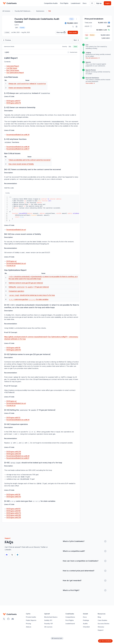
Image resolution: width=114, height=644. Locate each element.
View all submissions (93, 58)
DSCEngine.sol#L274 (14, 103)
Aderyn (29, 627)
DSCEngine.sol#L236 (14, 452)
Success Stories (104, 624)
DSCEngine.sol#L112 (13, 418)
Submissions (40, 11)
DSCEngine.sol (11, 261)
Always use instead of (27, 84)
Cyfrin (28, 614)
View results (73, 32)
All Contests (6, 11)
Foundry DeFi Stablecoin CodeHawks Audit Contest (24, 11)
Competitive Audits (51, 3)
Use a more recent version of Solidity (21, 164)
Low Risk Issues (12, 68)
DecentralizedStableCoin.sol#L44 (18, 420)
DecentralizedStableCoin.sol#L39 (18, 135)
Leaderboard (76, 3)
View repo (61, 32)
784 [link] (49, 11)
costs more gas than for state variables (29, 299)
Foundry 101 (49, 624)
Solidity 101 (48, 620)
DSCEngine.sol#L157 (13, 101)
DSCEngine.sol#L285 (14, 515)
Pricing (28, 624)
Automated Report (13, 66)
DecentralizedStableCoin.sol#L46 (18, 147)
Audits (85, 624)
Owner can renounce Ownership (20, 88)
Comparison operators (16, 291)
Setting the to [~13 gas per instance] (29, 287)
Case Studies (102, 620)
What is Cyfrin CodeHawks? (85, 541)
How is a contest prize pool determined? (85, 571)
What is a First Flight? (85, 590)
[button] (91, 26)
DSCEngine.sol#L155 (13, 509)
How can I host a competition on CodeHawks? (85, 561)
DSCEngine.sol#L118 (13, 348)
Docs (85, 3)
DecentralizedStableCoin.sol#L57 (18, 149)
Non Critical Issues (13, 70)
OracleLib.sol (11, 266)
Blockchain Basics (51, 617)
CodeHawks (70, 614)
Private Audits (31, 617)
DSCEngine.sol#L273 (14, 513)
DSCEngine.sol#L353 (14, 350)
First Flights (64, 3)
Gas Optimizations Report (15, 73)
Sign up (99, 3)
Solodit (85, 614)
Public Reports (31, 620)
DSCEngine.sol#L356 (14, 517)
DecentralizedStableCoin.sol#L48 (18, 456)
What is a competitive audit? (85, 551)
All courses (48, 627)
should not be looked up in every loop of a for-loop (32, 295)
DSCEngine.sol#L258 (14, 454)
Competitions (70, 617)
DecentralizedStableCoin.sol (16, 230)
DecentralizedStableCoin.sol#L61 (18, 458)
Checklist (86, 627)
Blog (99, 617)
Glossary (101, 627)
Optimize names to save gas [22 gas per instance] (26, 283)
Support (101, 630)
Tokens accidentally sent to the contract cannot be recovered (29, 160)
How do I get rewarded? (85, 581)
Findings (86, 620)
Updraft (47, 614)
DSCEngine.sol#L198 (13, 511)
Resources (102, 614)
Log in (107, 3)
